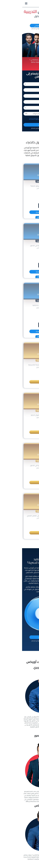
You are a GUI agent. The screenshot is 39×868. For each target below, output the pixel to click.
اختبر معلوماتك (20, 217)
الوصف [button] (20, 192)
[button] (21, 69)
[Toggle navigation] (4, 3)
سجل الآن (20, 125)
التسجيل (19, 382)
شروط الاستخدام (12, 119)
